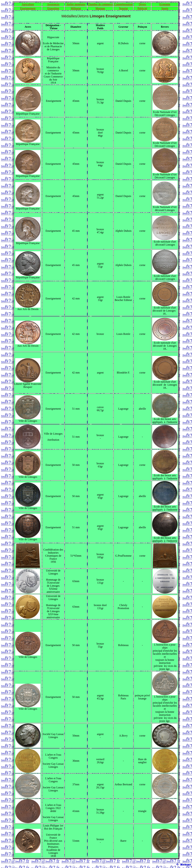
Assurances (53, 4)
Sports (165, 8)
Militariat (76, 8)
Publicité (142, 8)
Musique (100, 8)
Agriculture (28, 4)
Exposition (53, 8)
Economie (165, 4)
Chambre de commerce (100, 4)
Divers (142, 4)
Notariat (123, 8)
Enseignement (28, 8)
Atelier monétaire (76, 4)
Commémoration (123, 4)
